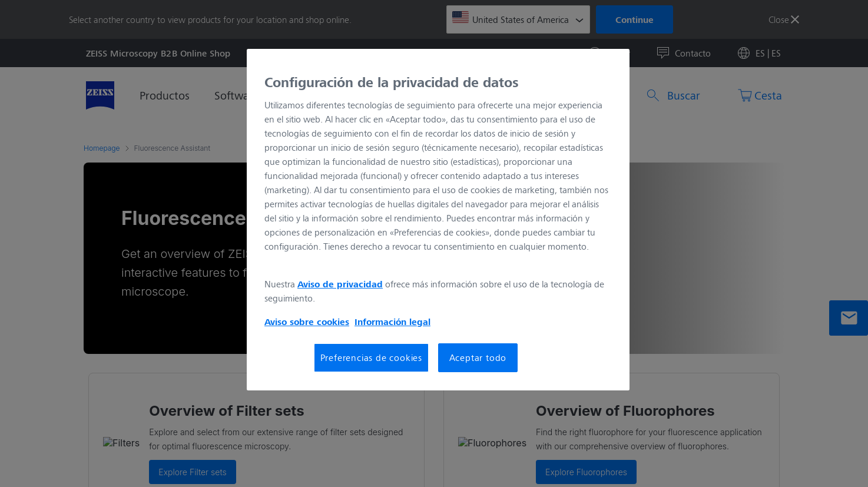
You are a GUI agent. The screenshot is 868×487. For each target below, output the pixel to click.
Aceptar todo (478, 357)
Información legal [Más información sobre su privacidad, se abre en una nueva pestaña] (392, 322)
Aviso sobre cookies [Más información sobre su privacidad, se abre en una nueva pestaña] (307, 322)
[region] (438, 220)
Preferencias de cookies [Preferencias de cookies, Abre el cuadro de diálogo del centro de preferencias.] (371, 357)
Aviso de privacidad (340, 284)
